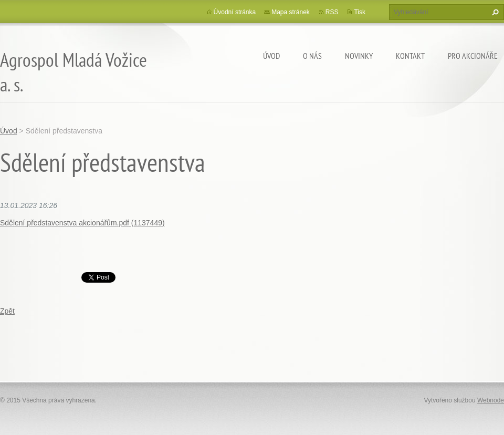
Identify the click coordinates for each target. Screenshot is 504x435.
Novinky (359, 56)
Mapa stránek (291, 12)
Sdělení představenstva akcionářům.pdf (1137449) (82, 223)
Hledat (494, 12)
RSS (332, 12)
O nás (312, 56)
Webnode (491, 400)
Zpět (7, 311)
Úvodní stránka (235, 12)
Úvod (271, 56)
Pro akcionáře (473, 56)
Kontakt (410, 56)
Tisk (360, 12)
